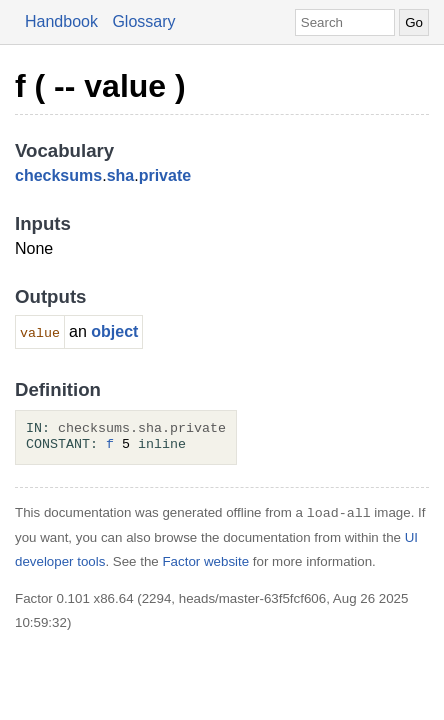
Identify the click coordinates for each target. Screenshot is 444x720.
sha (121, 175)
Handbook (61, 21)
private (165, 175)
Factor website (205, 561)
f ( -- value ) (100, 86)
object (114, 331)
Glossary (143, 21)
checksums (58, 175)
